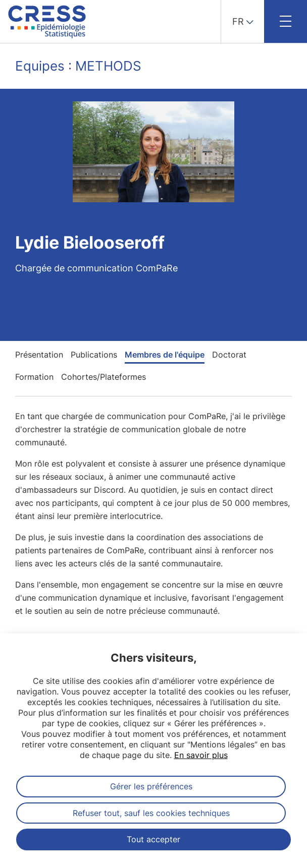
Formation (34, 377)
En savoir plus (201, 755)
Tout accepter (153, 839)
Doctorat (229, 355)
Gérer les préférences (151, 786)
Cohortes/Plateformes (104, 377)
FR (238, 21)
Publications (94, 355)
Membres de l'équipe (165, 355)
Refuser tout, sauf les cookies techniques (151, 813)
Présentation (39, 355)
